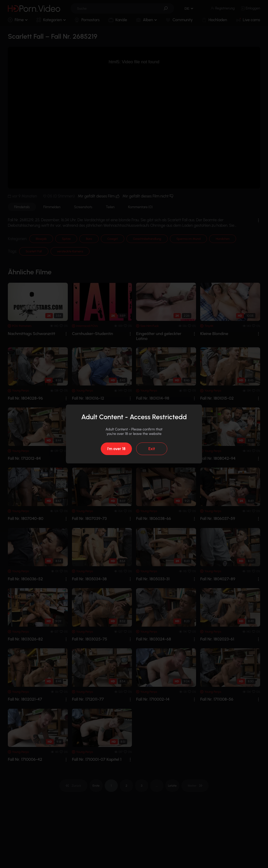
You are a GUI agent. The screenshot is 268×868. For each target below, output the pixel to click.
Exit (152, 449)
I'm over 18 (116, 449)
